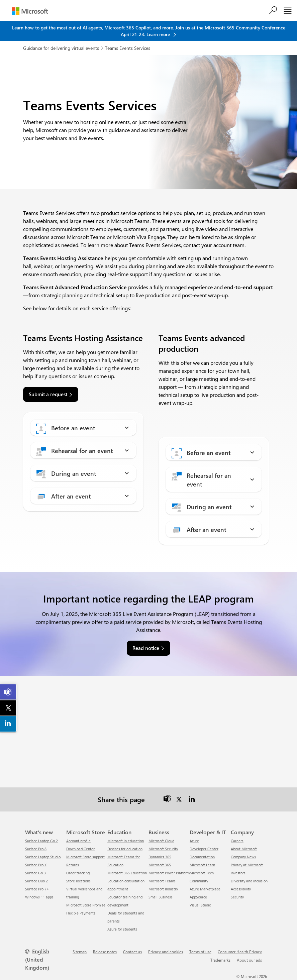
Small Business (161, 897)
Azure (194, 841)
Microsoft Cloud (161, 841)
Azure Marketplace (205, 889)
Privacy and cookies (166, 952)
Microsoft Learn (202, 865)
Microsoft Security (163, 849)
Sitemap (80, 952)
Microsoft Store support (85, 857)
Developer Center (204, 849)
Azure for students (122, 929)
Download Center (80, 849)
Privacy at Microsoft (247, 865)
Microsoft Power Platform (169, 873)
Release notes (105, 952)
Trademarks (220, 960)
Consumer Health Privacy (240, 952)
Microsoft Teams (162, 881)
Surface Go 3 (35, 873)
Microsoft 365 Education (127, 873)
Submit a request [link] (48, 394)
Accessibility (241, 889)
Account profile (78, 841)
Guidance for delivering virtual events (61, 48)
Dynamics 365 (160, 857)
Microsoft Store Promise (86, 905)
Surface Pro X (36, 865)
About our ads (249, 960)
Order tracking (78, 873)
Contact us (132, 952)
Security (237, 897)
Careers (237, 841)
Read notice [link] (146, 648)
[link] (8, 692)
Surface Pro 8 (36, 849)
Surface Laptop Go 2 (41, 841)
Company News (243, 857)
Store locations (78, 881)
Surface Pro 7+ (37, 889)
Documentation (202, 857)
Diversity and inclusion (249, 881)
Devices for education (125, 849)
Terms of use (200, 952)
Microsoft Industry (163, 889)
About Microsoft (244, 849)
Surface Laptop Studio (43, 857)
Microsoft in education (126, 841)
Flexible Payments (81, 913)
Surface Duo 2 (36, 881)
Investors (238, 873)
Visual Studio (200, 905)
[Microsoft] (30, 11)
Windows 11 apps (39, 897)
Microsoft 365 (160, 865)
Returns (73, 865)
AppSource (198, 897)
